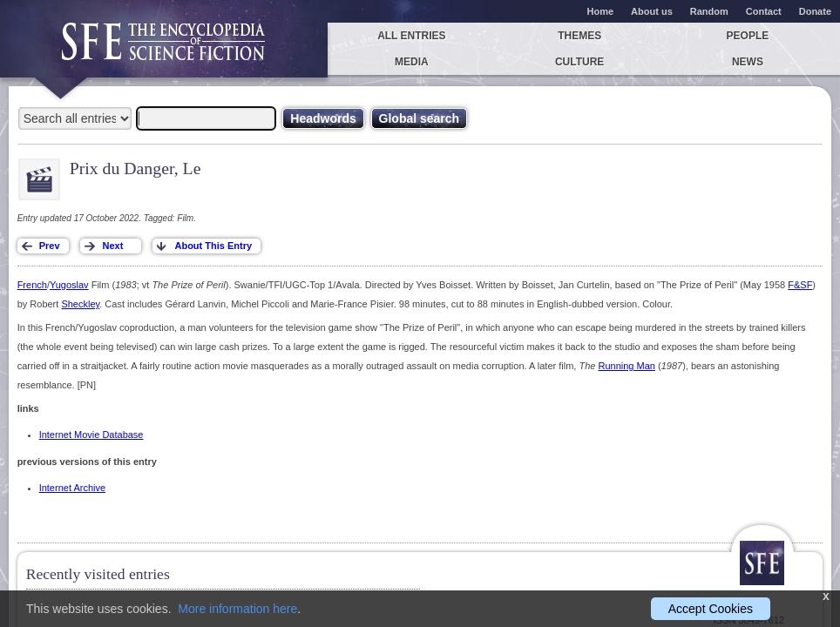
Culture (579, 62)
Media (412, 62)
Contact (764, 11)
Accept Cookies (711, 609)
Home (601, 11)
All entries (411, 36)
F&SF (800, 285)
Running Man (627, 366)
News (748, 62)
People (748, 36)
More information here (237, 609)
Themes (579, 36)
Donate (815, 11)
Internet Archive (72, 488)
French (32, 285)
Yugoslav (69, 285)
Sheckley (80, 304)
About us (652, 11)
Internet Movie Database (91, 435)
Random (709, 11)
